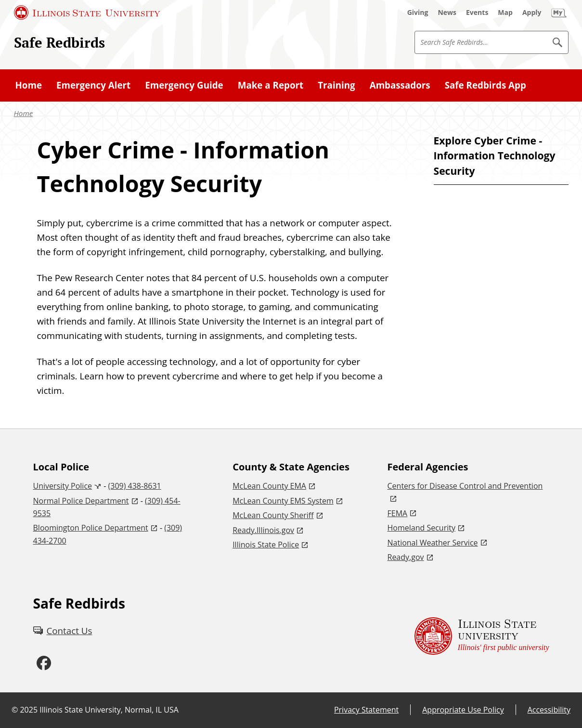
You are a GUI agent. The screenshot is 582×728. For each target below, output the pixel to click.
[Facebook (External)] (44, 663)
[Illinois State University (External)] (87, 13)
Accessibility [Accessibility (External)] (549, 710)
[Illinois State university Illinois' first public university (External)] (482, 636)
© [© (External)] (15, 710)
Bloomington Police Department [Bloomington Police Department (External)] (91, 528)
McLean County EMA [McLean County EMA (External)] (269, 486)
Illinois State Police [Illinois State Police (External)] (266, 545)
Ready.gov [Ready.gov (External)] (406, 557)
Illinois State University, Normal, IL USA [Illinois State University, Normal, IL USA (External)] (109, 710)
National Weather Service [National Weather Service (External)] (433, 543)
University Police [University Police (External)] (63, 486)
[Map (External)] (505, 13)
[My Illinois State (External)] (559, 13)
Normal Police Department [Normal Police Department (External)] (81, 501)
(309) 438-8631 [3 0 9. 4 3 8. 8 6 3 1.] (135, 486)
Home (24, 113)
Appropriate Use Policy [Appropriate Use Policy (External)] (463, 710)
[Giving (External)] (418, 13)
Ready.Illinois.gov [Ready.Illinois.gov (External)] (263, 530)
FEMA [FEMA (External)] (398, 513)
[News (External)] (447, 13)
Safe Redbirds (59, 42)
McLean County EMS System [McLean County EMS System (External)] (283, 501)
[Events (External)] (477, 13)
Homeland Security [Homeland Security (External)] (421, 528)
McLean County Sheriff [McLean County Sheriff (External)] (273, 515)
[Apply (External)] (532, 13)
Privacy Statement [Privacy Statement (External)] (366, 710)
